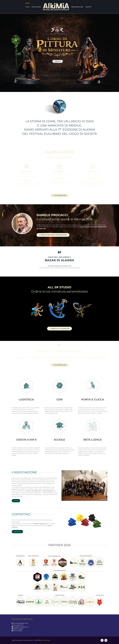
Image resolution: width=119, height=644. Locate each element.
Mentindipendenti (48, 491)
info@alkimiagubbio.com (40, 524)
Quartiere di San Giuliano (34, 491)
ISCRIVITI (58, 61)
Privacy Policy (46, 640)
